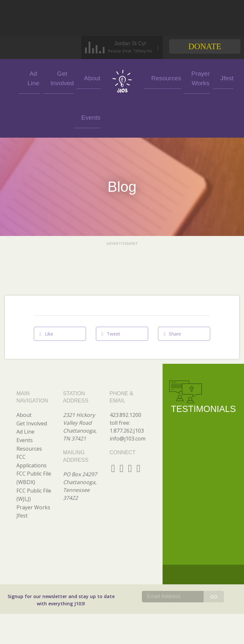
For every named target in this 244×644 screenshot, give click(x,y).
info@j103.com (128, 399)
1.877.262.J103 (127, 391)
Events (17, 78)
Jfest (206, 78)
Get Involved (66, 77)
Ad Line (41, 78)
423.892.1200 (125, 376)
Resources (156, 78)
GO (214, 557)
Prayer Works (182, 77)
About (90, 78)
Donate (205, 46)
